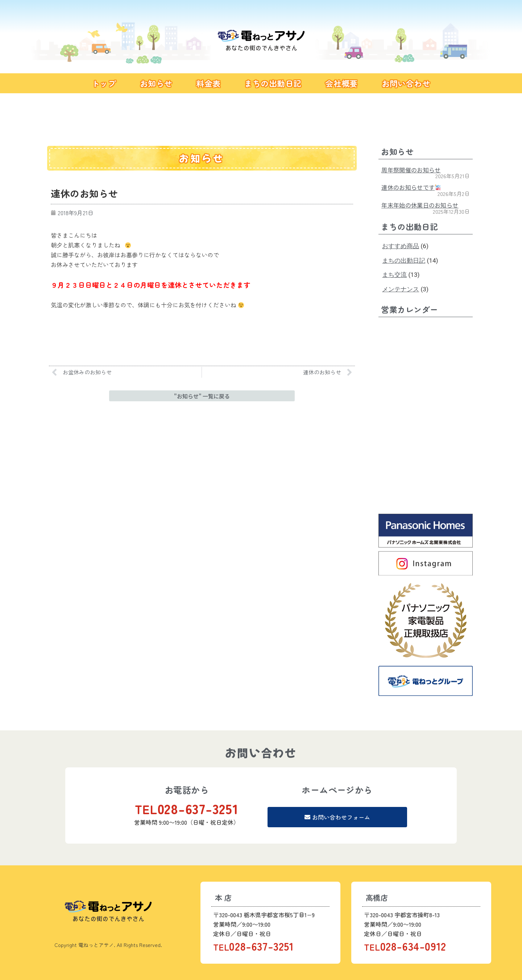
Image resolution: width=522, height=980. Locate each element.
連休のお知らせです (411, 187)
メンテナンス (401, 289)
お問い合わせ (406, 83)
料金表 (208, 83)
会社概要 (341, 83)
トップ (104, 83)
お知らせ (156, 83)
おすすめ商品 (401, 246)
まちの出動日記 (273, 83)
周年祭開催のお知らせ (411, 170)
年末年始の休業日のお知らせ (420, 205)
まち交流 (394, 275)
